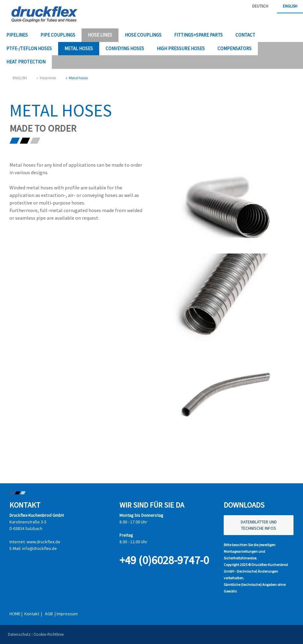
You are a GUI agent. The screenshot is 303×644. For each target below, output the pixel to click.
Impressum (67, 614)
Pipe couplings (58, 35)
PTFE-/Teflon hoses (29, 48)
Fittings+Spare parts (198, 35)
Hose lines (100, 35)
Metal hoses (79, 48)
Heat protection (26, 62)
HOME (15, 614)
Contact (245, 35)
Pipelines (17, 35)
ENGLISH (290, 6)
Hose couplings (143, 35)
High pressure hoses (181, 48)
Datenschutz (19, 634)
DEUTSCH (260, 6)
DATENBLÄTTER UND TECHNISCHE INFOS (259, 525)
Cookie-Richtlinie (49, 634)
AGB (49, 614)
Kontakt (32, 614)
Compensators (234, 48)
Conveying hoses (125, 48)
